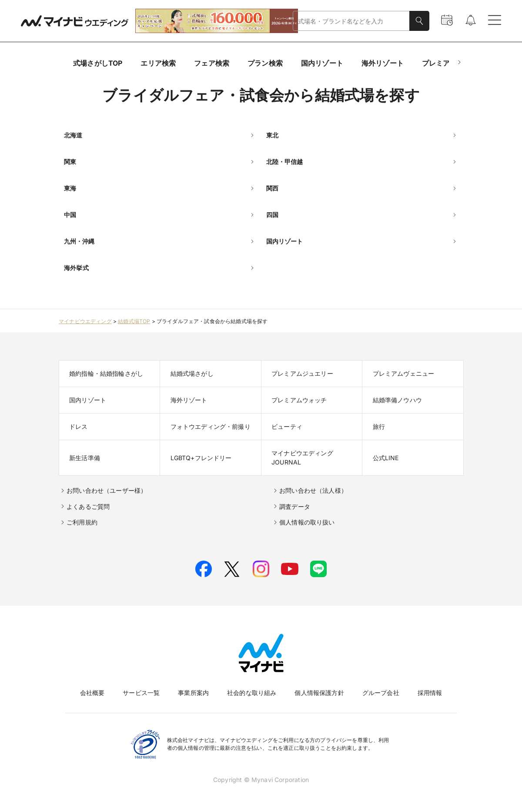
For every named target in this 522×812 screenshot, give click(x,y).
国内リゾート (322, 63)
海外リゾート (383, 63)
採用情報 (430, 693)
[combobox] (351, 21)
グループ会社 (381, 693)
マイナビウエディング (85, 321)
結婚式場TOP (134, 321)
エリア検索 (158, 63)
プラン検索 (265, 63)
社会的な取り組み (252, 693)
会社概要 (92, 693)
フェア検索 (212, 63)
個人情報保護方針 (319, 693)
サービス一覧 (141, 693)
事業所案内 (193, 693)
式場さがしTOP (98, 63)
